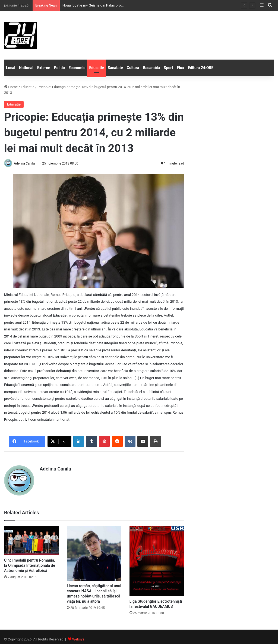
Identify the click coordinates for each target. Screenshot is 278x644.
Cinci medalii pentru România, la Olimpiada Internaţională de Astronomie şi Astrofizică (30, 565)
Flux (181, 68)
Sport (168, 68)
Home (11, 87)
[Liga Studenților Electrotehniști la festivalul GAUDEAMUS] (157, 561)
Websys (78, 639)
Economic (77, 68)
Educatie (96, 68)
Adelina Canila (24, 163)
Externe (44, 68)
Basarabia (151, 68)
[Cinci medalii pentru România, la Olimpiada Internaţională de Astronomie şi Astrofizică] (31, 540)
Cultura (133, 68)
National (26, 68)
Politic (59, 68)
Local (11, 68)
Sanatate (115, 68)
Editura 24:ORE (201, 68)
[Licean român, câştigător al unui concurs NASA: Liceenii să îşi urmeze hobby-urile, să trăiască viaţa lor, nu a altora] (94, 553)
